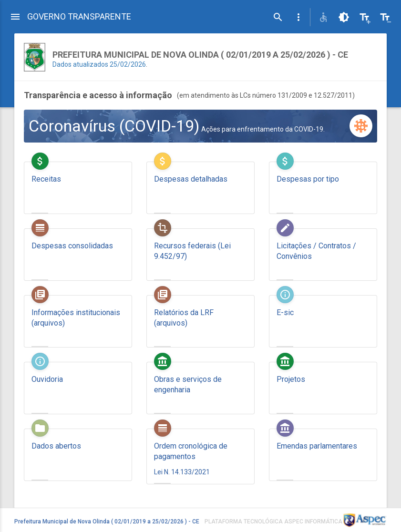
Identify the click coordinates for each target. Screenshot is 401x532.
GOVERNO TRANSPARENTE (79, 16)
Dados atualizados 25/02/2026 (99, 64)
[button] (298, 17)
